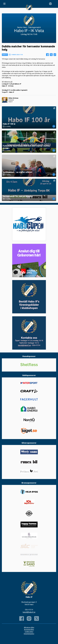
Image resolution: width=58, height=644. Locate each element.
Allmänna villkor (29, 627)
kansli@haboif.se (29, 612)
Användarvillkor (29, 630)
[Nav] (4, 4)
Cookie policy (29, 632)
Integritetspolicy (29, 634)
